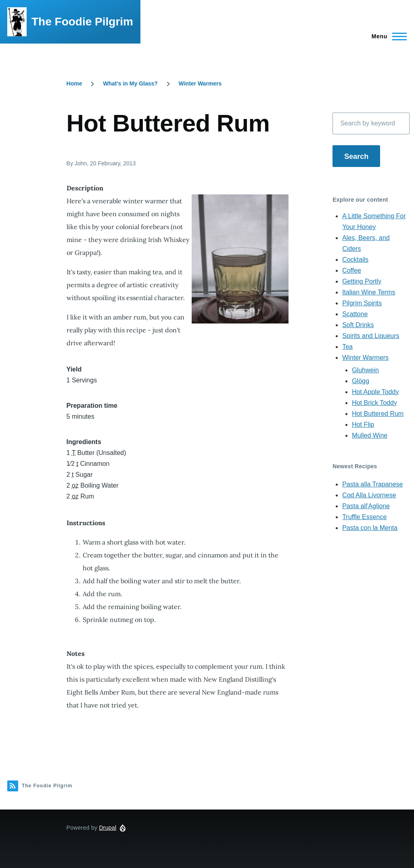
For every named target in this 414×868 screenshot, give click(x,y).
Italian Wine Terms (369, 292)
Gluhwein (365, 370)
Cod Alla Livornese (369, 495)
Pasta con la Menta (370, 528)
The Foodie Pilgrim (82, 22)
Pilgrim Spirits (362, 303)
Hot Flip (363, 425)
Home (74, 83)
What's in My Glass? (130, 83)
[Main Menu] (387, 36)
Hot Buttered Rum (378, 414)
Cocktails (355, 260)
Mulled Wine (370, 435)
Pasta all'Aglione (366, 506)
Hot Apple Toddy (375, 392)
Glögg (361, 381)
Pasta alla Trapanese (372, 484)
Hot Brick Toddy (374, 403)
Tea (347, 347)
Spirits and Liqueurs (371, 336)
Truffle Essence (364, 517)
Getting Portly (362, 281)
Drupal (108, 828)
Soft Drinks (358, 325)
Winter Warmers (200, 83)
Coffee (352, 270)
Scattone (355, 314)
